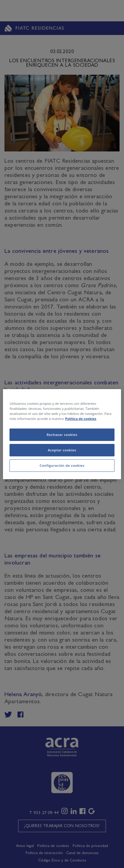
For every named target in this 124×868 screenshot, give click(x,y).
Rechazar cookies (62, 435)
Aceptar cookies (62, 450)
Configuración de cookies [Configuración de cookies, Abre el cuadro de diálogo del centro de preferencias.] (62, 465)
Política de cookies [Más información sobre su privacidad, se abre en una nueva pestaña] (81, 419)
